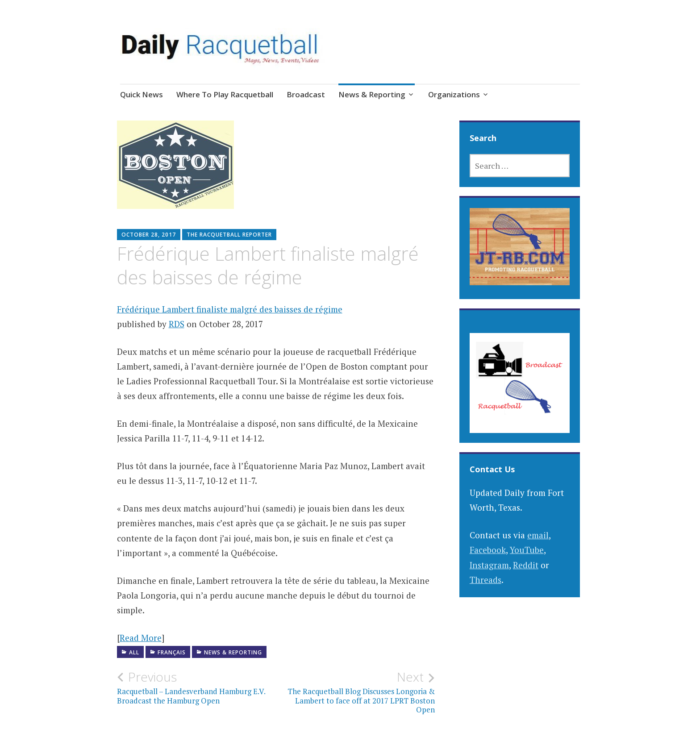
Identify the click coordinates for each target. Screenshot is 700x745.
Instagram (489, 565)
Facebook (488, 550)
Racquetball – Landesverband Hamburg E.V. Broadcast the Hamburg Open (196, 687)
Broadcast (306, 94)
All (134, 652)
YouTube (527, 550)
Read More (141, 638)
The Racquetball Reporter (229, 235)
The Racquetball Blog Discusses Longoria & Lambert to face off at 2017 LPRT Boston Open (355, 692)
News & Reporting (372, 94)
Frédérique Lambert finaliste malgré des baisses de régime (230, 309)
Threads (485, 580)
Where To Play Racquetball (225, 94)
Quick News (142, 94)
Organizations (454, 94)
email (538, 535)
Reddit (526, 565)
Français (172, 652)
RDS (177, 324)
